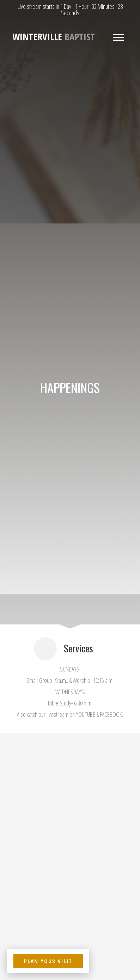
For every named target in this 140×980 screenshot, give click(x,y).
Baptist (54, 37)
